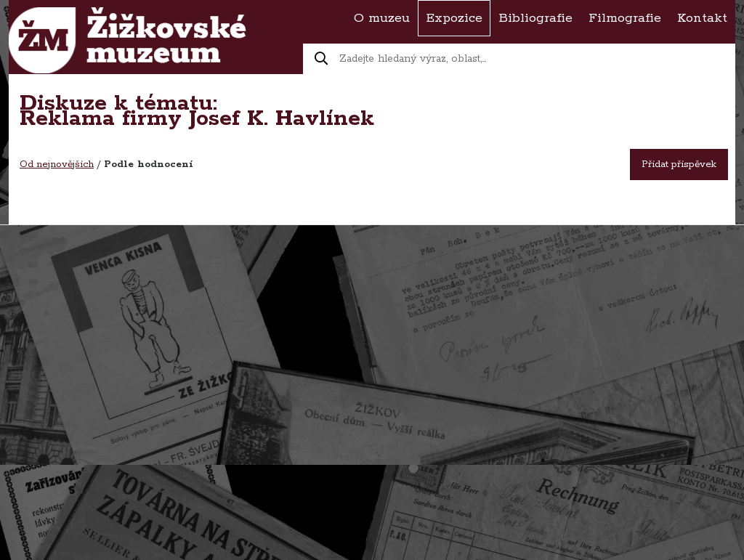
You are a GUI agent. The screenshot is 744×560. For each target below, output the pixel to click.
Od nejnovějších (57, 165)
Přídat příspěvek (679, 165)
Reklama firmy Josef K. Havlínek (197, 119)
